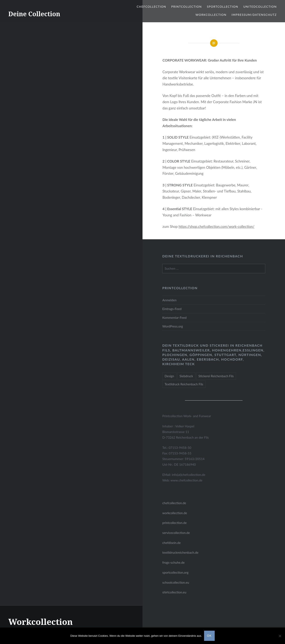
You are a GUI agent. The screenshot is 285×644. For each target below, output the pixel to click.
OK (209, 636)
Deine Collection (34, 14)
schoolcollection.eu (176, 582)
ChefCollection (151, 7)
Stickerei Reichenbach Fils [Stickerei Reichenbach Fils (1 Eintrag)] (216, 376)
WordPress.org (173, 326)
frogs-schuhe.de (173, 562)
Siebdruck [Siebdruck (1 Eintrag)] (186, 376)
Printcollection (186, 7)
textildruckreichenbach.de (180, 552)
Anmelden (169, 300)
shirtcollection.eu (174, 592)
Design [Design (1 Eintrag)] (169, 376)
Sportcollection (223, 7)
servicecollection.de (176, 533)
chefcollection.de (174, 503)
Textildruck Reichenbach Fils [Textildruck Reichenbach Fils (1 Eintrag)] (184, 384)
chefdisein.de (171, 543)
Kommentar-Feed (174, 318)
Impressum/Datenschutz (254, 15)
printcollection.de (174, 523)
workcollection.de (175, 513)
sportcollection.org (175, 572)
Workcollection (211, 15)
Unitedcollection (260, 7)
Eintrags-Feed (172, 309)
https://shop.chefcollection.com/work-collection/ (217, 226)
